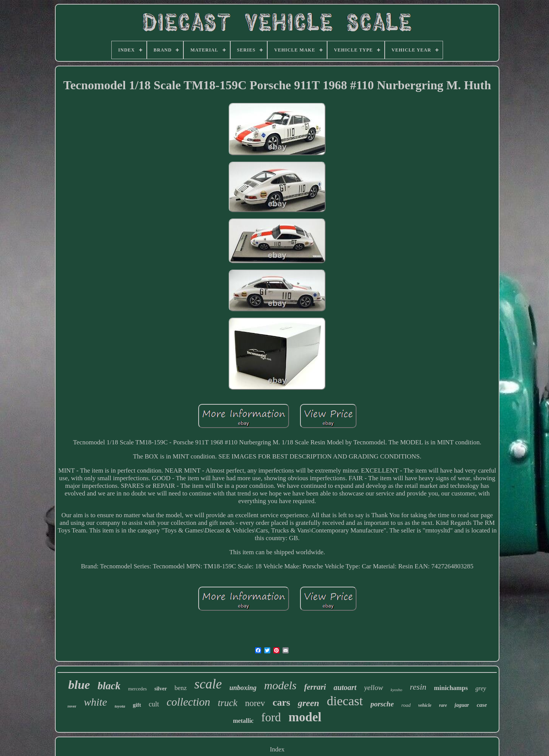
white (96, 702)
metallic (243, 721)
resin (418, 687)
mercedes (137, 689)
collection (188, 702)
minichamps (451, 688)
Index (277, 749)
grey (481, 688)
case (482, 705)
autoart (345, 687)
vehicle (425, 705)
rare (443, 705)
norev (255, 703)
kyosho (397, 690)
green (308, 703)
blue (79, 685)
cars (281, 702)
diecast (345, 701)
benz (181, 688)
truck (227, 703)
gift (137, 705)
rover (72, 706)
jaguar (462, 705)
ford (271, 717)
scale (208, 684)
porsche (382, 704)
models (280, 685)
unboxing (243, 688)
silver (161, 689)
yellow (374, 688)
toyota (120, 706)
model (305, 717)
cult (154, 704)
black (109, 686)
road (406, 705)
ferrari (315, 687)
